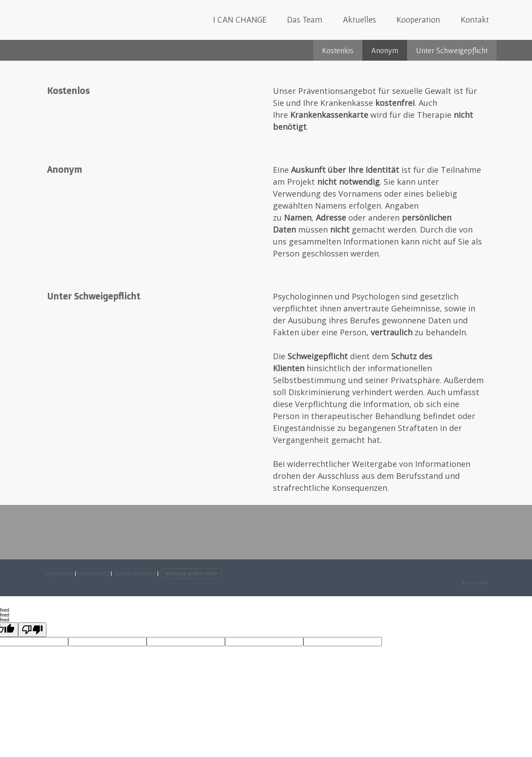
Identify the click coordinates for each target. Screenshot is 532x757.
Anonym (385, 50)
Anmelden (475, 583)
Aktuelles (359, 19)
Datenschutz (93, 573)
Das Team (305, 19)
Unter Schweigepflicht (452, 50)
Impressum (59, 573)
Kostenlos (338, 50)
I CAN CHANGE (240, 19)
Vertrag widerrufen (191, 573)
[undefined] (32, 630)
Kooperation (418, 19)
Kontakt (475, 19)
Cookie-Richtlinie (135, 573)
